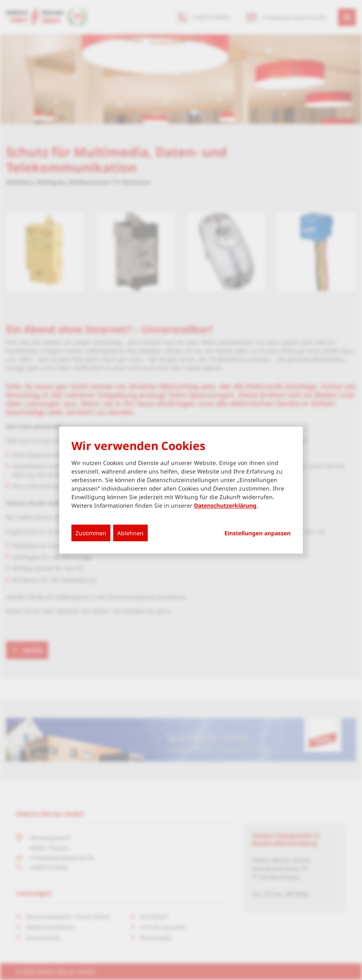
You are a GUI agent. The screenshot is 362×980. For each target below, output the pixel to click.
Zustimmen (91, 533)
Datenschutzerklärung (225, 505)
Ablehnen (130, 533)
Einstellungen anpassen (257, 533)
